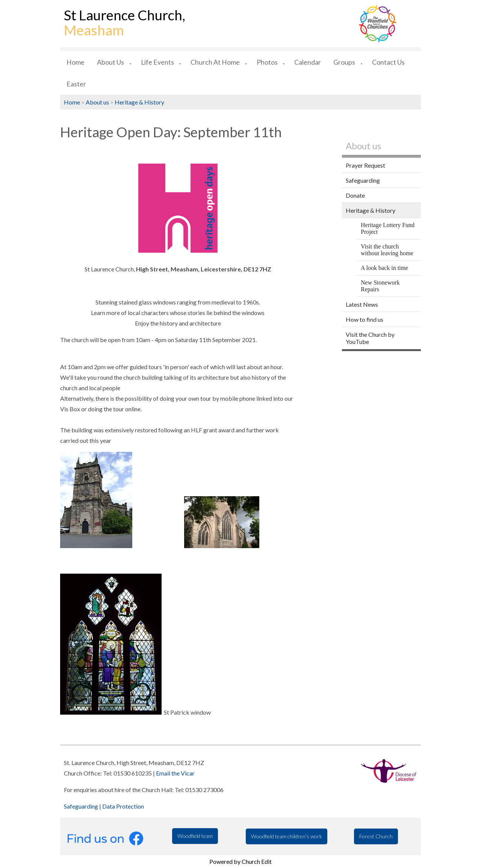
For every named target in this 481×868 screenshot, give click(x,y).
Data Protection (123, 806)
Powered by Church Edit (240, 861)
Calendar (308, 62)
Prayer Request (365, 165)
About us (110, 62)
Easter (76, 84)
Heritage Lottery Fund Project (388, 228)
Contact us (388, 62)
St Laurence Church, (125, 23)
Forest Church (376, 836)
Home (76, 62)
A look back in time (384, 268)
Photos (267, 62)
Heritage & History (139, 102)
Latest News (362, 304)
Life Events (157, 62)
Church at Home (215, 62)
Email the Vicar (175, 773)
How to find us (365, 319)
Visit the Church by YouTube (370, 338)
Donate (355, 195)
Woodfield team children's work (287, 836)
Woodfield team (195, 836)
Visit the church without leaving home (387, 250)
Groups (344, 62)
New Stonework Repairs (380, 286)
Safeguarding (363, 180)
